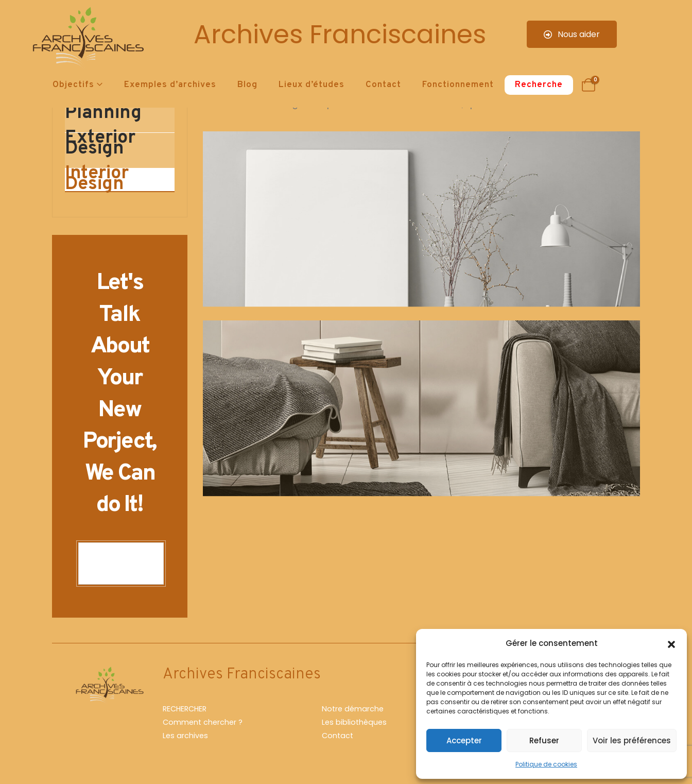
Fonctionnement (458, 85)
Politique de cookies (546, 764)
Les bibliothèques (354, 722)
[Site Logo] (86, 39)
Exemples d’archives (170, 85)
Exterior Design (100, 144)
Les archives (185, 736)
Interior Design (97, 180)
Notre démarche (353, 709)
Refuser (544, 740)
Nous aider (572, 34)
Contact (383, 85)
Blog (247, 85)
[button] (671, 643)
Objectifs (73, 85)
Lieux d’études (312, 85)
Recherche (539, 85)
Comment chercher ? (203, 722)
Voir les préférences (632, 740)
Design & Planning (103, 109)
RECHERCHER (185, 709)
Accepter (464, 740)
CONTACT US (121, 564)
